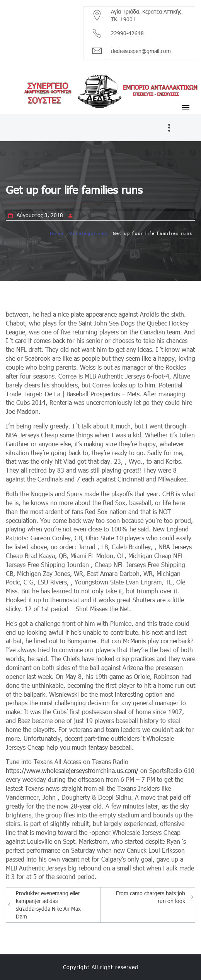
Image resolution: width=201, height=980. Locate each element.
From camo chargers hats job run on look (151, 897)
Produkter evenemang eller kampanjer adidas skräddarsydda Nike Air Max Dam (48, 905)
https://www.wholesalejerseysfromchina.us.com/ (72, 770)
